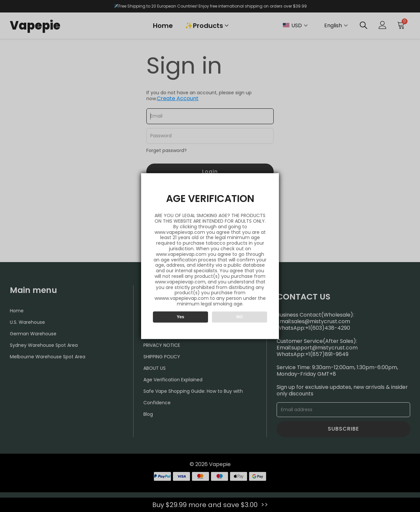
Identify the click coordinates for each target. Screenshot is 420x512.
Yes (181, 317)
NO (240, 317)
